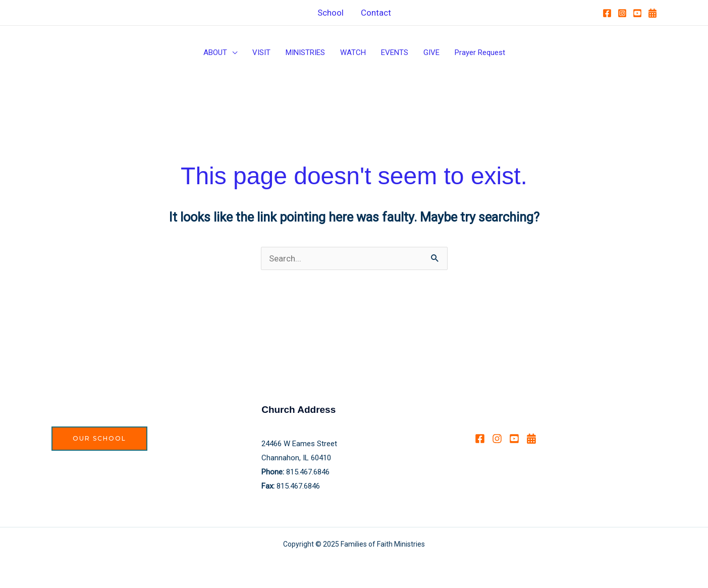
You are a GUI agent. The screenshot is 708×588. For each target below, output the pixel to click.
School (331, 13)
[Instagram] (622, 13)
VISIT (261, 52)
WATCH (353, 52)
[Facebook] (607, 13)
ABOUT (215, 52)
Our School (99, 438)
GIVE (431, 52)
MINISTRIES (305, 52)
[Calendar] (652, 13)
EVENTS (395, 52)
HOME (62, 12)
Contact (376, 13)
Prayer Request (480, 52)
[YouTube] (637, 13)
